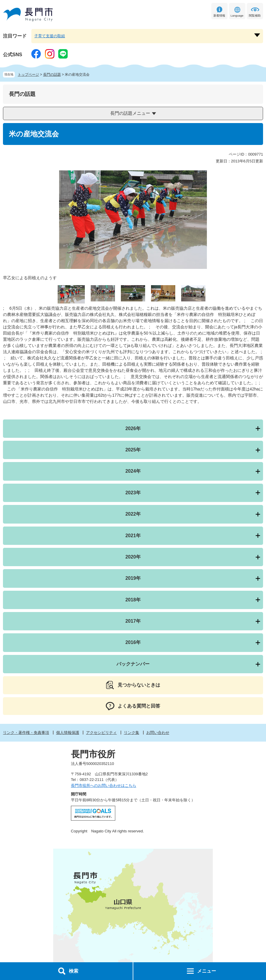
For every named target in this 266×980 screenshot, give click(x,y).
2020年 (133, 557)
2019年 (133, 578)
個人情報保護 (68, 733)
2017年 (133, 621)
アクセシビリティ (101, 733)
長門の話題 (52, 75)
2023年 (133, 493)
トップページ (28, 75)
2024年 (133, 471)
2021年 (133, 536)
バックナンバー (133, 664)
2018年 (133, 600)
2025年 (133, 450)
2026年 (133, 428)
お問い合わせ (158, 733)
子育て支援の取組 (50, 36)
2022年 (133, 514)
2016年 (133, 642)
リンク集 (132, 733)
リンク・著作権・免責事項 (26, 733)
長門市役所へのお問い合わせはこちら (104, 786)
